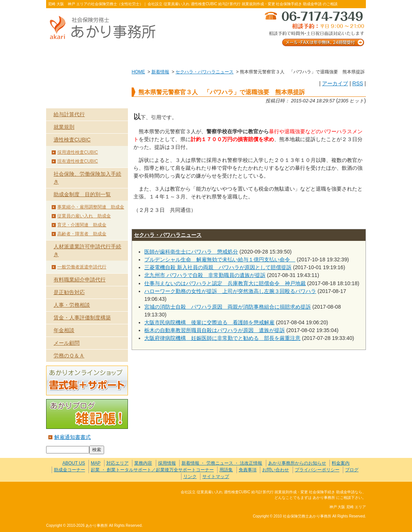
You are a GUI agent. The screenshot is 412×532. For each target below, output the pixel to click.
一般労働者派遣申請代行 (82, 267)
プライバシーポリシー (317, 470)
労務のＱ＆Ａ (69, 356)
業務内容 (142, 56)
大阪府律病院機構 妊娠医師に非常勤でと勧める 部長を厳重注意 (222, 338)
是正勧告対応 (69, 292)
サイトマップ (216, 477)
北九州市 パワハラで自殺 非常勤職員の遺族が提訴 (205, 275)
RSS (358, 83)
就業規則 (64, 127)
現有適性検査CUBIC (78, 161)
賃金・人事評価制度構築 (82, 318)
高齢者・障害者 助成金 (82, 234)
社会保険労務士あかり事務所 (77, 496)
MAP (96, 463)
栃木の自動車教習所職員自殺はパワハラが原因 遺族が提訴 (215, 330)
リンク (190, 477)
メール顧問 (67, 343)
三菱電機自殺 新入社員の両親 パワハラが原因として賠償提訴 (218, 267)
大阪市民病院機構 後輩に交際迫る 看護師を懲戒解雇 (209, 322)
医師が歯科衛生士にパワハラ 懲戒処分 (191, 252)
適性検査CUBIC (72, 140)
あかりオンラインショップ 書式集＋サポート (87, 380)
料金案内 (334, 56)
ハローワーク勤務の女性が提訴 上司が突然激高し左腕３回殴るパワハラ (230, 291)
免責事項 (248, 470)
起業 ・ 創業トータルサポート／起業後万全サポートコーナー (152, 470)
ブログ (352, 470)
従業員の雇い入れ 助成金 (84, 216)
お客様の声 (206, 56)
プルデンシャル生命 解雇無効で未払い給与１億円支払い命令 (220, 259)
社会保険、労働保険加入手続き (87, 178)
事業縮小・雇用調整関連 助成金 (91, 207)
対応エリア (118, 463)
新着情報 (160, 72)
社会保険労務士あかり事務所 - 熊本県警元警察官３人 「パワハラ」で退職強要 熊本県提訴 (106, 28)
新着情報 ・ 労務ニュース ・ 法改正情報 (222, 463)
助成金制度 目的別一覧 (82, 194)
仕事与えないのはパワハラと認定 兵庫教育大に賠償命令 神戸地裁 (225, 283)
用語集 (226, 470)
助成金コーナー (70, 470)
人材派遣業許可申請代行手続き (87, 250)
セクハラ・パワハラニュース (205, 72)
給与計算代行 (69, 114)
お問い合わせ (270, 56)
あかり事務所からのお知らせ (297, 463)
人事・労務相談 (72, 305)
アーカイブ (335, 83)
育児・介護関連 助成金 (82, 225)
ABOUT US (78, 56)
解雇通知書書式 (73, 437)
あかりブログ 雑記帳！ (87, 414)
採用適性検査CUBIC (78, 152)
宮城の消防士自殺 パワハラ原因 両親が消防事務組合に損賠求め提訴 (228, 307)
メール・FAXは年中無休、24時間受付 (314, 28)
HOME (138, 72)
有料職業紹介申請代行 (80, 280)
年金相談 (64, 330)
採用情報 (167, 463)
